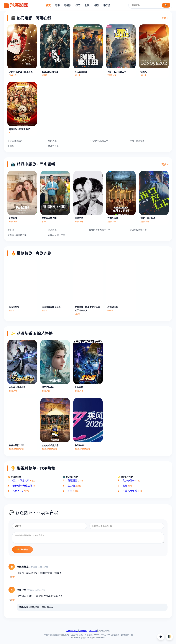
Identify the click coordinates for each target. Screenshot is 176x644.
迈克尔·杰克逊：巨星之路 (21, 72)
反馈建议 (83, 631)
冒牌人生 (52, 141)
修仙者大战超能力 (17, 387)
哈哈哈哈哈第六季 (50, 445)
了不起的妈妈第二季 (99, 141)
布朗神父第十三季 (57, 235)
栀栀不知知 (14, 307)
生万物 (71, 486)
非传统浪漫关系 (15, 141)
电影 (57, 5)
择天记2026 (48, 387)
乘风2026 (80, 445)
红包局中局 (113, 307)
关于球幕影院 (72, 631)
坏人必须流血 (81, 72)
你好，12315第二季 (117, 72)
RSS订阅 (93, 631)
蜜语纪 (11, 230)
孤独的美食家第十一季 (100, 230)
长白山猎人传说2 (50, 72)
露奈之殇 (52, 230)
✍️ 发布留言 (22, 549)
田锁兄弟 (79, 218)
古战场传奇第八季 (138, 230)
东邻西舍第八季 (49, 218)
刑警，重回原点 (148, 218)
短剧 (96, 5)
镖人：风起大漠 (21, 480)
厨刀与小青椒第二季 (17, 235)
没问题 (11, 146)
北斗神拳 (79, 387)
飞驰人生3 (18, 491)
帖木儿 (144, 72)
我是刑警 (72, 480)
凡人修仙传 (129, 480)
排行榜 (106, 5)
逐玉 (70, 491)
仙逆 (125, 486)
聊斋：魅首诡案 (137, 141)
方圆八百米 (113, 218)
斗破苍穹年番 (130, 491)
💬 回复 (12, 577)
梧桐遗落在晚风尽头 (51, 307)
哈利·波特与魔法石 (22, 486)
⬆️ (161, 637)
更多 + (165, 18)
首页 (48, 5)
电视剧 (68, 5)
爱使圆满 (13, 218)
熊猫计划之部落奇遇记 (19, 129)
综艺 (78, 5)
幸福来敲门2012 (16, 445)
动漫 (87, 5)
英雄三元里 (53, 146)
